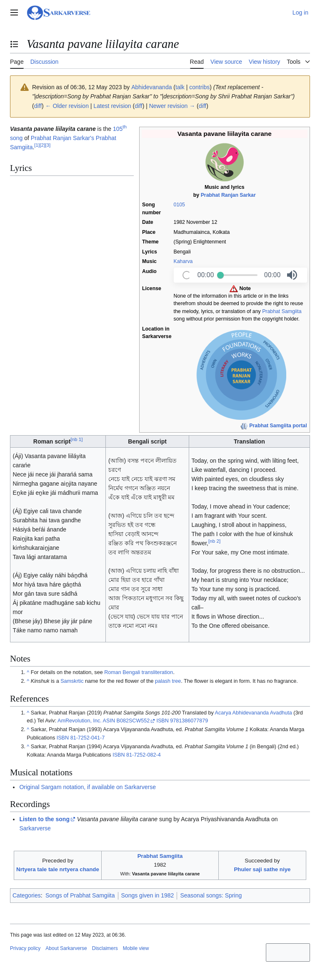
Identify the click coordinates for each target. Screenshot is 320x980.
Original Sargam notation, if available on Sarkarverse (87, 787)
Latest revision (112, 106)
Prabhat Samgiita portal (278, 426)
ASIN (109, 721)
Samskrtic (72, 681)
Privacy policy (25, 948)
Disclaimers (105, 948)
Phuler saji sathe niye (262, 869)
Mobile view (136, 948)
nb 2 (214, 541)
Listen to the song (44, 819)
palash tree (168, 681)
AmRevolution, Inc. (80, 721)
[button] (292, 275)
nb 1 (76, 439)
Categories (27, 895)
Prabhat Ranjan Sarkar (228, 195)
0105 (179, 205)
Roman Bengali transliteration (139, 672)
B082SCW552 (133, 721)
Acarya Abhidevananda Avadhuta (254, 713)
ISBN (162, 721)
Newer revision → (172, 106)
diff (38, 106)
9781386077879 (189, 721)
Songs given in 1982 (148, 895)
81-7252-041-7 (88, 738)
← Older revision (67, 106)
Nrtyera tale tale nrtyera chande (58, 869)
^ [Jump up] (28, 672)
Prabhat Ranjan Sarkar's (62, 138)
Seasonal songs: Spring (211, 895)
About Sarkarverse (66, 948)
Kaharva (183, 261)
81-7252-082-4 (144, 755)
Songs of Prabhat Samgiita (80, 895)
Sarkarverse (35, 828)
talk (180, 87)
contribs (199, 87)
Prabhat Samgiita (282, 311)
